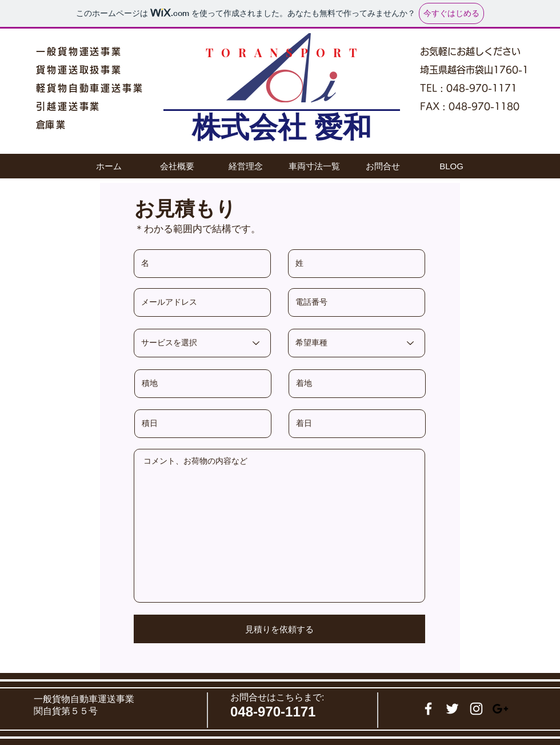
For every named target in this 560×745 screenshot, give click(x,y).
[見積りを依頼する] (279, 629)
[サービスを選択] (202, 343)
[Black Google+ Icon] (500, 709)
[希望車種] (357, 343)
